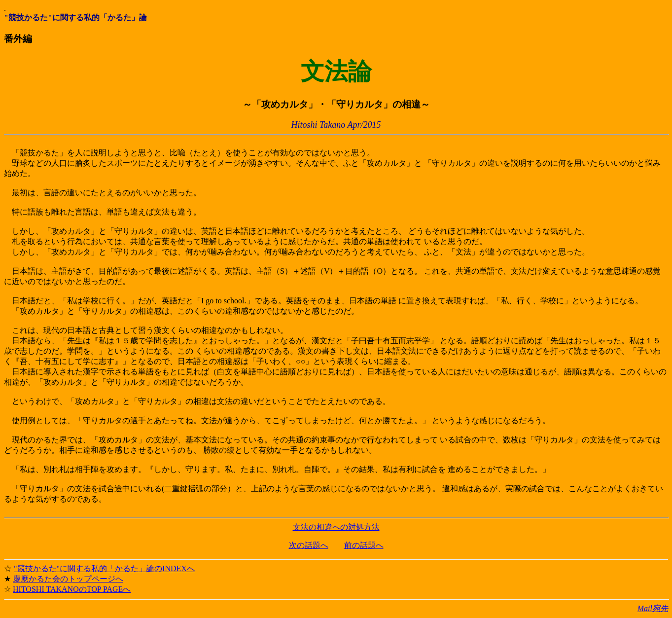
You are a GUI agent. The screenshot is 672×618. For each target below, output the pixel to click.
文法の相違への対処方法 (336, 527)
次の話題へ (309, 545)
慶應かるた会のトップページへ (68, 579)
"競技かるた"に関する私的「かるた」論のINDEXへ (104, 568)
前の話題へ (364, 545)
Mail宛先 (653, 608)
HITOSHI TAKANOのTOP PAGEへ (72, 589)
